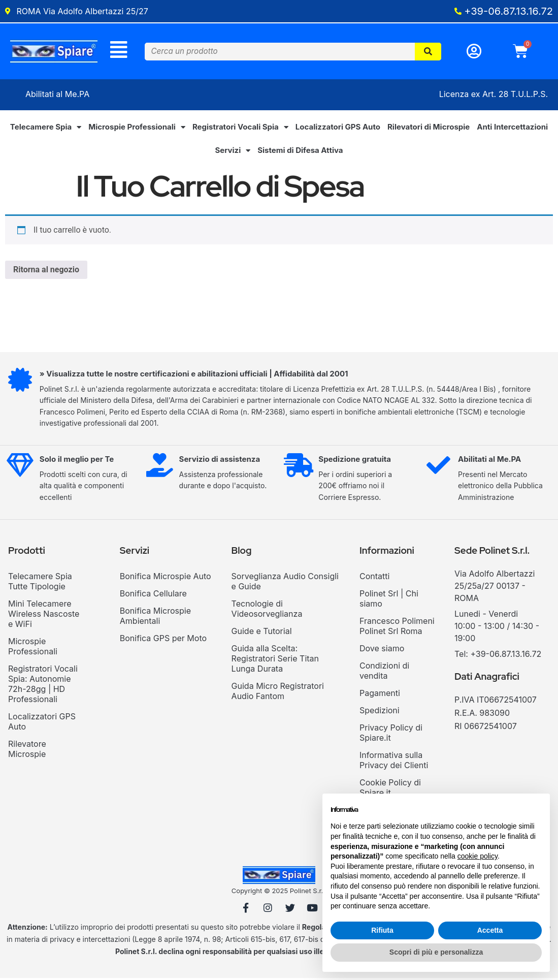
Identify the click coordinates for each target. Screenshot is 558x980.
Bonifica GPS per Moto (163, 640)
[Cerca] (428, 52)
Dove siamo (382, 650)
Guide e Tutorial (262, 633)
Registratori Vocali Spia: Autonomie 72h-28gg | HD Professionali (43, 685)
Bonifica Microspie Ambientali (155, 617)
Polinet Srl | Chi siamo (389, 600)
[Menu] (119, 51)
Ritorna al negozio (46, 271)
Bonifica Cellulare (153, 595)
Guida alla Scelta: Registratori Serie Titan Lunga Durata (275, 660)
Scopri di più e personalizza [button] (436, 952)
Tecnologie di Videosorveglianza (267, 610)
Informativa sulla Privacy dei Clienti (394, 762)
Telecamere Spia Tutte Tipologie (40, 583)
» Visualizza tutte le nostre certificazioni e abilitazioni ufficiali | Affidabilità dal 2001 (195, 375)
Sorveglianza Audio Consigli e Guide (285, 583)
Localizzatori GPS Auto (338, 128)
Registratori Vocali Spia (240, 129)
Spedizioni (380, 712)
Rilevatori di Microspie (429, 128)
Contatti (374, 578)
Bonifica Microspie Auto (166, 578)
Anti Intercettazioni (512, 128)
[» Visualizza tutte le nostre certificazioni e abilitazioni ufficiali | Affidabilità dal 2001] (21, 383)
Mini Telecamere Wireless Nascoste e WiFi (44, 615)
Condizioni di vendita (384, 672)
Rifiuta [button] (382, 930)
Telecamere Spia (46, 129)
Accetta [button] (490, 930)
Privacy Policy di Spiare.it (391, 734)
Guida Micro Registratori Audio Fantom (278, 692)
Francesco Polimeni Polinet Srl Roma (397, 627)
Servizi (233, 152)
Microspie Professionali (137, 129)
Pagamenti (380, 694)
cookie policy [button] (478, 856)
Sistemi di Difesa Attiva (300, 152)
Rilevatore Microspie (27, 750)
